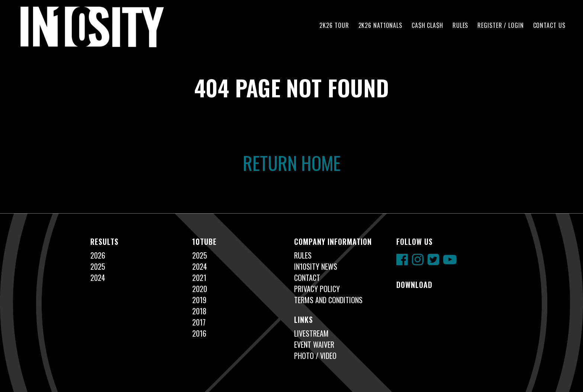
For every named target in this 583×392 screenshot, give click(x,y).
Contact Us (549, 25)
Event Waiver (314, 344)
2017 (199, 322)
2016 (199, 333)
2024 (98, 278)
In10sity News (316, 266)
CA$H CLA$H (427, 25)
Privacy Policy (317, 289)
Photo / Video (315, 356)
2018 (199, 311)
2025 (98, 266)
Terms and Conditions (328, 300)
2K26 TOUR (334, 25)
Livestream (311, 333)
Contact (307, 278)
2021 (199, 278)
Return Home (292, 162)
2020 (200, 289)
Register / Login (500, 25)
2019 (199, 300)
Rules (460, 25)
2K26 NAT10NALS (380, 25)
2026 (98, 255)
